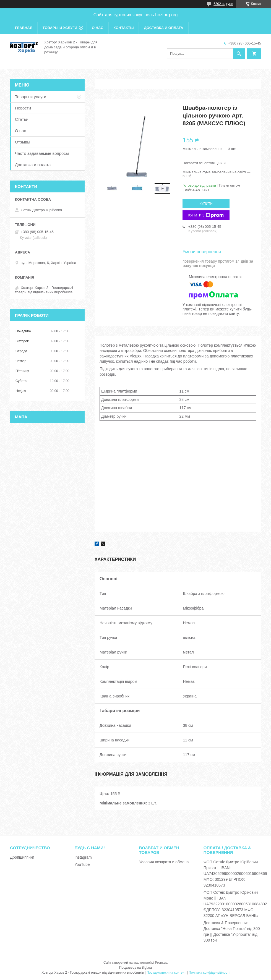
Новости (23, 108)
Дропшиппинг (22, 857)
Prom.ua (161, 963)
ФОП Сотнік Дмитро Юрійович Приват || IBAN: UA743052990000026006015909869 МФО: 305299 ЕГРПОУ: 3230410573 (235, 874)
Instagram (83, 857)
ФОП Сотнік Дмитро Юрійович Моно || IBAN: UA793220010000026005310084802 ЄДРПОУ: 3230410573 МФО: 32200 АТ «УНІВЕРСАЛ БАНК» (235, 904)
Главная (24, 28)
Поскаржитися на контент (166, 973)
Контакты (124, 28)
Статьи (22, 119)
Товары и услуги (60, 28)
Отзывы (23, 142)
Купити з (206, 215)
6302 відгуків (223, 4)
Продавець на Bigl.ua (135, 968)
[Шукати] (239, 54)
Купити (206, 204)
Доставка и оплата (163, 28)
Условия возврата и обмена (164, 862)
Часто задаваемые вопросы (42, 153)
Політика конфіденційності (209, 973)
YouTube (82, 864)
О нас (98, 28)
